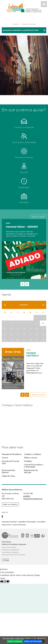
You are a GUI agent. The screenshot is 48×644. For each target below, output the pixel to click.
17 (5, 334)
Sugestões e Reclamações (27, 522)
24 (5, 340)
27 (24, 340)
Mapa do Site (6, 525)
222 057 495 (28, 494)
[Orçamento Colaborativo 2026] (24, 250)
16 (43, 329)
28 (30, 340)
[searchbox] (24, 30)
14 (30, 329)
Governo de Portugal (9, 548)
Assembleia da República (10, 552)
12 (18, 329)
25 (11, 340)
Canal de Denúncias (19, 525)
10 (5, 329)
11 (11, 329)
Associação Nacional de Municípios (14, 555)
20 (24, 334)
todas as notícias (38, 217)
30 (43, 340)
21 (30, 334)
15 (37, 329)
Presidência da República (10, 550)
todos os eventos (38, 395)
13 (24, 329)
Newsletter (41, 522)
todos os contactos (10, 504)
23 (43, 334)
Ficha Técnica (6, 542)
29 (37, 340)
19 (18, 334)
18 (11, 334)
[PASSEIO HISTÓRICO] (24, 369)
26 (18, 340)
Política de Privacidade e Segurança (14, 544)
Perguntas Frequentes (9, 522)
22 (37, 334)
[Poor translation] (7, 582)
